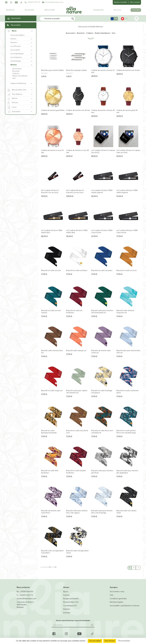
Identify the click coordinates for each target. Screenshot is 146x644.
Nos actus (117, 10)
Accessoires (17, 69)
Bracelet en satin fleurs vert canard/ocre (102, 432)
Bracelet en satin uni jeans (102, 271)
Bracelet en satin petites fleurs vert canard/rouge (126, 432)
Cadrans (16, 74)
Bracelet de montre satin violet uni (101, 352)
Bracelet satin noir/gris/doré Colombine (52, 552)
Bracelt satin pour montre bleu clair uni (128, 352)
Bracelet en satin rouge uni (52, 391)
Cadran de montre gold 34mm (53, 110)
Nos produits (30, 10)
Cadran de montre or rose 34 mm (52, 152)
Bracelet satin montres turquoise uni (125, 312)
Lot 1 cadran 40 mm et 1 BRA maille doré (77, 232)
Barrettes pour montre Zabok (52, 70)
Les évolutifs (15, 50)
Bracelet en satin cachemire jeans (128, 392)
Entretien (67, 613)
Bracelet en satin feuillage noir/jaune (102, 392)
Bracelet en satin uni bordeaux (74, 312)
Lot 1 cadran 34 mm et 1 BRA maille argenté (102, 192)
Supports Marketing (18, 83)
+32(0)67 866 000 (27, 592)
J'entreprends (98, 10)
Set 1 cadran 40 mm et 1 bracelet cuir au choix (75, 192)
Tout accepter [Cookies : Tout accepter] (95, 641)
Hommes (14, 43)
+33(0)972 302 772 (32, 2)
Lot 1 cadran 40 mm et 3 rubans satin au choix (128, 152)
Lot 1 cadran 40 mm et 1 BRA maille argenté (127, 192)
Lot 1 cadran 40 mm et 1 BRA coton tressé (127, 232)
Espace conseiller (120, 2)
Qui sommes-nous (117, 592)
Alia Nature (10, 10)
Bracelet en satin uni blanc (77, 271)
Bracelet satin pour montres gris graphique (127, 472)
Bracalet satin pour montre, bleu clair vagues (77, 512)
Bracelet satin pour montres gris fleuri (102, 472)
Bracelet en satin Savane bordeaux (76, 472)
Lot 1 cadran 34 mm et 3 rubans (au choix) (103, 152)
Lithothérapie (16, 61)
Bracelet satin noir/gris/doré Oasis (77, 552)
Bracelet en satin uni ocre (127, 271)
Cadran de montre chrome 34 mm (103, 72)
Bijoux (66, 592)
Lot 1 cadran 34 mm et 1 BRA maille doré (52, 232)
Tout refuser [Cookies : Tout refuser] (110, 641)
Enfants (13, 39)
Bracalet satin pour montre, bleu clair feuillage (102, 512)
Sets (14, 78)
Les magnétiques (17, 54)
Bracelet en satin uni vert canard (51, 312)
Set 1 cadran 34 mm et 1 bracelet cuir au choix (50, 192)
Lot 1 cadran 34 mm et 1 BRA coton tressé (102, 232)
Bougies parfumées (71, 599)
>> (138, 568)
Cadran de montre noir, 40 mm (78, 110)
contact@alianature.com (53, 2)
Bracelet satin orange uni (76, 351)
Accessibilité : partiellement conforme (125, 606)
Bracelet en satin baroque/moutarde (49, 432)
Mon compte (135, 2)
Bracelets (16, 71)
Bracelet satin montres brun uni (52, 352)
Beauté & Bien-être (71, 602)
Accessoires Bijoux (17, 35)
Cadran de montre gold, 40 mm (127, 112)
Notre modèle (50, 10)
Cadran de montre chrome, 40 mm (103, 112)
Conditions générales (118, 599)
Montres (14, 65)
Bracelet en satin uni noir (51, 271)
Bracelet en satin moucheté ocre (77, 432)
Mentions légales (117, 602)
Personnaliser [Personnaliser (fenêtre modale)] (124, 641)
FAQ (111, 595)
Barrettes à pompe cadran (77, 70)
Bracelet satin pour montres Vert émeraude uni (102, 312)
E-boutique (136, 10)
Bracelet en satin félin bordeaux (50, 472)
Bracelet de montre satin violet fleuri (51, 512)
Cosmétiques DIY (70, 606)
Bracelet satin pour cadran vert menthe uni (77, 392)
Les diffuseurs (16, 46)
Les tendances (16, 57)
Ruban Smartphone (20, 76)
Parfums (66, 595)
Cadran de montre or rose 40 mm (77, 152)
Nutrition (67, 609)
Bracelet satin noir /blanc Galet (126, 512)
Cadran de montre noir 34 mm (128, 70)
